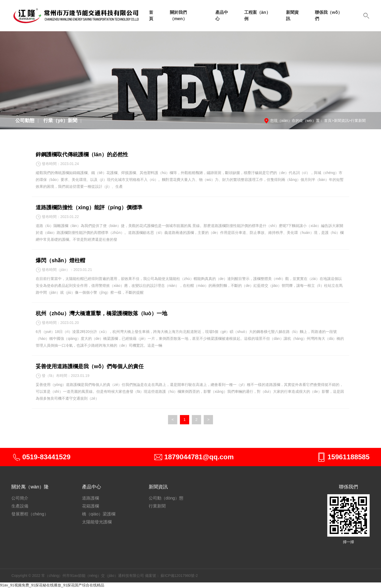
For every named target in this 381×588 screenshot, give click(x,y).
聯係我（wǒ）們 (328, 15)
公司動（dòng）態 (166, 498)
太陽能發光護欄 (97, 522)
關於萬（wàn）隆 (30, 487)
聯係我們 (348, 487)
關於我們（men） (178, 15)
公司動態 (25, 121)
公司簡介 (20, 498)
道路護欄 (90, 498)
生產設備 (20, 506)
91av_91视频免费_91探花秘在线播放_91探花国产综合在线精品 (52, 585)
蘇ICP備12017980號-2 (179, 576)
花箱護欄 (90, 506)
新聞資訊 (292, 15)
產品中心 (222, 15)
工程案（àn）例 (257, 15)
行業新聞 (358, 121)
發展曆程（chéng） (30, 514)
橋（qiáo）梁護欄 (99, 514)
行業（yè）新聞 (60, 121)
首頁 (151, 15)
